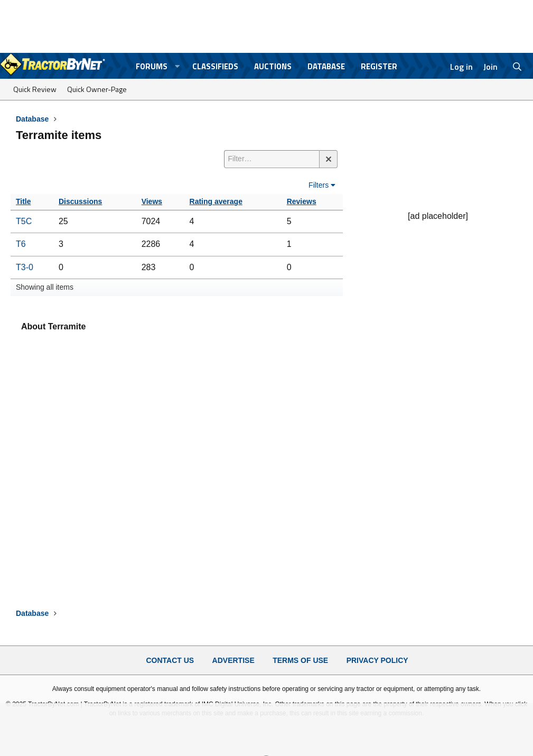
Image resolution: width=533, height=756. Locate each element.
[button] (177, 66)
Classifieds (215, 66)
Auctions (273, 66)
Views (152, 201)
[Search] (517, 67)
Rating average (216, 201)
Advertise (233, 660)
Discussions (80, 201)
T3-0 (25, 267)
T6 (21, 244)
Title (24, 201)
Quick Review (35, 89)
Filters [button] (319, 185)
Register (379, 66)
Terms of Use (300, 660)
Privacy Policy (377, 660)
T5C (24, 221)
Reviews (302, 201)
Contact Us (170, 660)
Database (326, 66)
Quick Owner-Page (97, 89)
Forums (152, 66)
